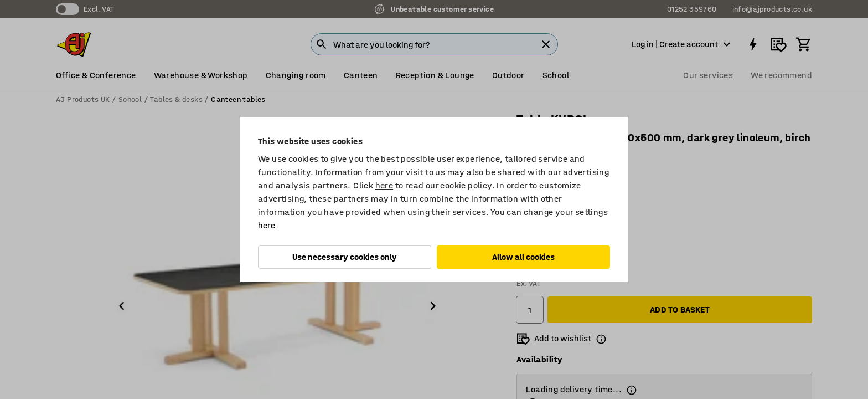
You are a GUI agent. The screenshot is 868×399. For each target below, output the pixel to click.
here (384, 185)
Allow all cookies (523, 257)
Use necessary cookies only (345, 257)
